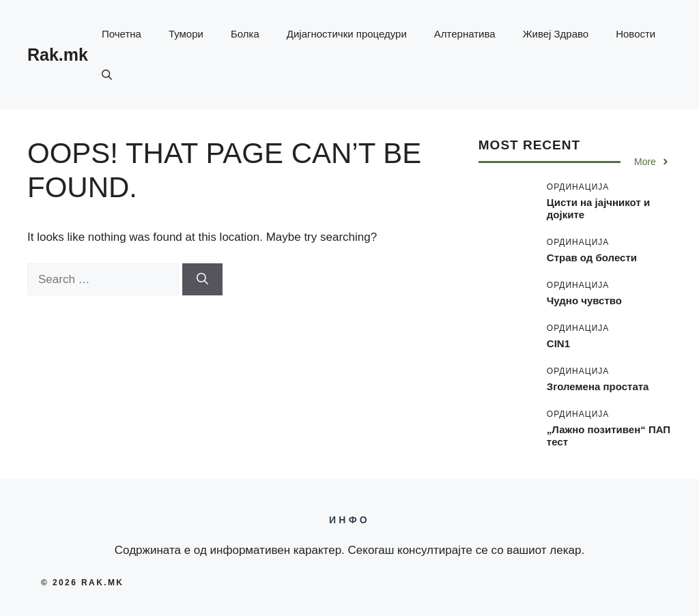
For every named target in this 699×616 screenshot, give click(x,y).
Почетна (122, 34)
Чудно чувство (584, 300)
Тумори (186, 34)
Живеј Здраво (556, 34)
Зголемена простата (598, 386)
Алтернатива (465, 34)
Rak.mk (58, 55)
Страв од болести (592, 258)
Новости (636, 34)
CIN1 (558, 343)
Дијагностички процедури (347, 34)
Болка (245, 34)
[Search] (202, 280)
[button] (107, 75)
